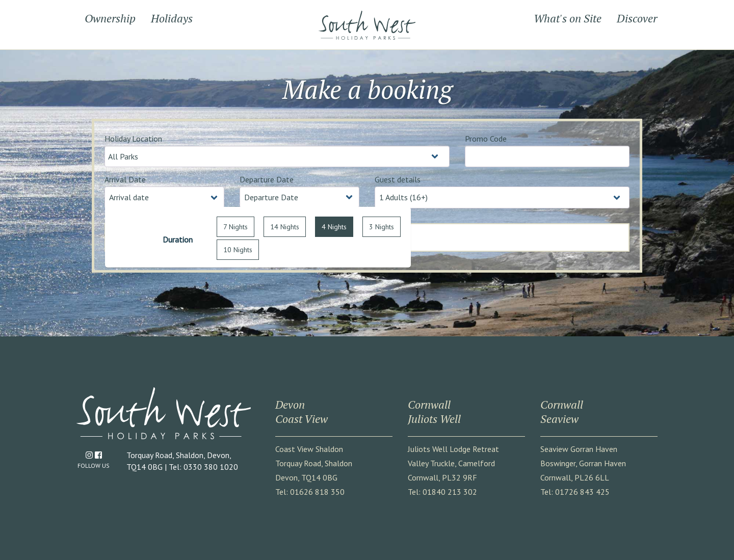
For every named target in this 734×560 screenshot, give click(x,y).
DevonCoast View (302, 411)
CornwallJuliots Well (434, 411)
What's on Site (568, 18)
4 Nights (334, 227)
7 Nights (235, 227)
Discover (637, 18)
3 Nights (382, 227)
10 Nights (238, 250)
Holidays (172, 18)
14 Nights (285, 227)
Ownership (110, 18)
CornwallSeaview (562, 411)
